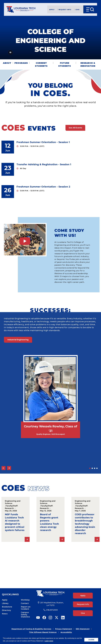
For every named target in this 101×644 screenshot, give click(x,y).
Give (77, 9)
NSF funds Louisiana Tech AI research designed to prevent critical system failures (15, 522)
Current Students (41, 64)
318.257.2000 (52, 610)
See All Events (75, 128)
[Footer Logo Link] (50, 594)
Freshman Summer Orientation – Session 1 (43, 142)
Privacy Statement (64, 629)
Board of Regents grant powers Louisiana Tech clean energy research (49, 522)
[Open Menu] (90, 9)
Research (9, 508)
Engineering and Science (13, 502)
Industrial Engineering (18, 340)
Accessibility (66, 632)
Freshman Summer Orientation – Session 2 (43, 187)
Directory (6, 610)
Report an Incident (26, 608)
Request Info (65, 9)
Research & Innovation (88, 64)
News (5, 614)
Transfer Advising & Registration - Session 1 (44, 164)
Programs (21, 63)
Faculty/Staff (12, 506)
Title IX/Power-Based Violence (43, 632)
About (7, 63)
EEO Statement (83, 629)
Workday (25, 600)
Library (5, 603)
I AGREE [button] (91, 640)
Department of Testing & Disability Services (31, 629)
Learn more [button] (49, 641)
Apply (52, 9)
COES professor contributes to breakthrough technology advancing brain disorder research (85, 524)
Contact (25, 603)
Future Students (65, 64)
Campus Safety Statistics (25, 615)
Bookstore (7, 607)
